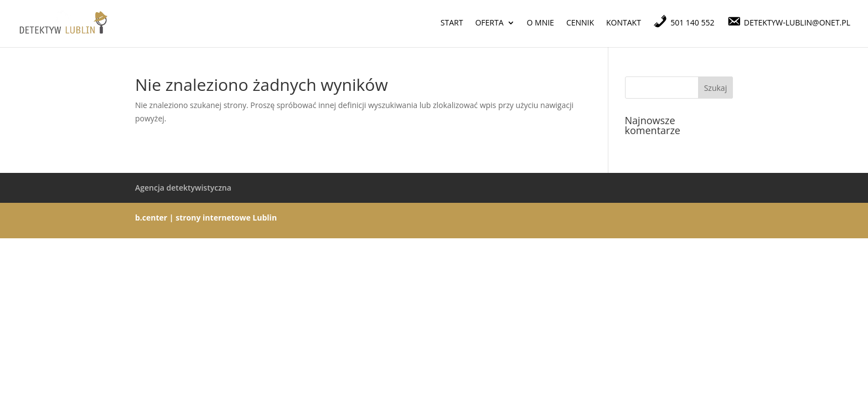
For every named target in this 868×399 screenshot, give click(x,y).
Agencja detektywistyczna (183, 188)
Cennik (580, 23)
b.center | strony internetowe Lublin (206, 218)
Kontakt (624, 23)
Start (452, 23)
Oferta (489, 23)
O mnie (541, 23)
